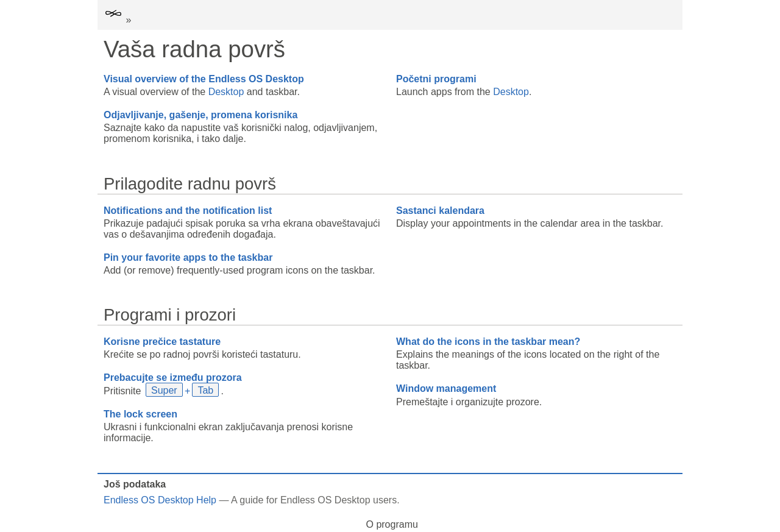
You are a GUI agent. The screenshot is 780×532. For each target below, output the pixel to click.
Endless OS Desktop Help (160, 500)
